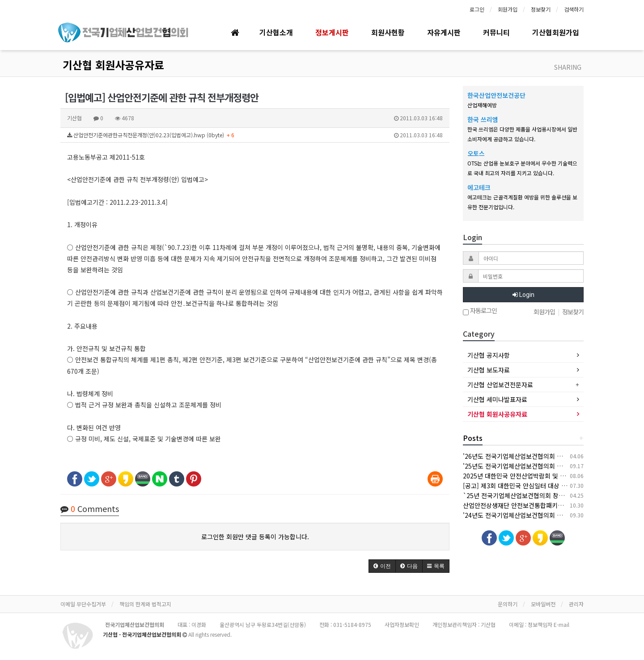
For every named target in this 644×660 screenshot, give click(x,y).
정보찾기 (541, 9)
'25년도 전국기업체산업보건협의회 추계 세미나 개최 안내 (539, 466)
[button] (382, 566)
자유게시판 (444, 32)
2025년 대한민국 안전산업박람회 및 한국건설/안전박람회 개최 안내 (552, 476)
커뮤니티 (496, 32)
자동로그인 (480, 311)
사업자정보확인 (402, 624)
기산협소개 (276, 32)
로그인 (477, 9)
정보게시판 (332, 32)
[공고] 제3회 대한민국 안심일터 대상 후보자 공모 (527, 486)
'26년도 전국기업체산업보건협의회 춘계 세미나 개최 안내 (539, 456)
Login (523, 295)
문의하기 (508, 604)
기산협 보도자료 (489, 370)
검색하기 (574, 9)
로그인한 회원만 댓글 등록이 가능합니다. (255, 537)
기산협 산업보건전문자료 (500, 385)
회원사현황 (388, 32)
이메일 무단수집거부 (83, 604)
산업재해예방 (482, 105)
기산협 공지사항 (489, 355)
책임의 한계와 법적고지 (145, 604)
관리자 (576, 604)
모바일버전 (543, 604)
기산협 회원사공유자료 (113, 65)
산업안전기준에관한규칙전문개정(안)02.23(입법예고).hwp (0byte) (255, 135)
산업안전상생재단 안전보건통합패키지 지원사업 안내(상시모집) (546, 505)
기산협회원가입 (556, 32)
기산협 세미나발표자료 (497, 399)
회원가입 (508, 9)
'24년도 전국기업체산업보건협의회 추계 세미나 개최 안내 (539, 515)
